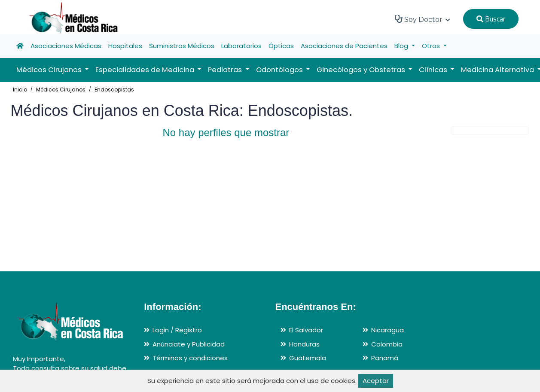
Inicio (20, 90)
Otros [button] (432, 46)
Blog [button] (402, 46)
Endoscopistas (114, 90)
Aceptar (376, 381)
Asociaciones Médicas (66, 46)
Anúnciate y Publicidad (189, 344)
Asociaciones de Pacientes (344, 46)
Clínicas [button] (434, 70)
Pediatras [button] (226, 70)
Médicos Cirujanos (61, 90)
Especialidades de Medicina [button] (146, 70)
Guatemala (308, 358)
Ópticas (281, 46)
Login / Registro (177, 330)
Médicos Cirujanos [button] (50, 70)
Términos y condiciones (190, 358)
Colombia (387, 344)
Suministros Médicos (182, 46)
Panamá (385, 358)
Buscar (491, 19)
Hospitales (125, 46)
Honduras (304, 344)
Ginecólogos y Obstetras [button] (362, 70)
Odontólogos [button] (280, 70)
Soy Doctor (423, 19)
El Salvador (306, 330)
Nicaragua (387, 330)
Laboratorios (241, 46)
